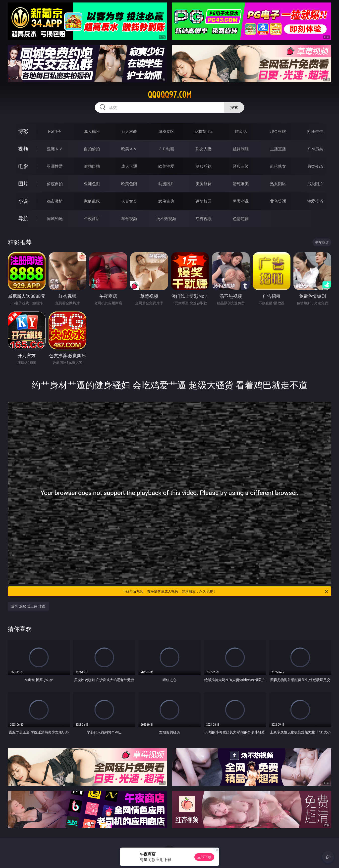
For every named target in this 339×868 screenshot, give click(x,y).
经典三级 (241, 166)
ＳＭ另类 (315, 149)
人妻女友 (129, 201)
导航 (23, 218)
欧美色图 (129, 184)
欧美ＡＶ (129, 149)
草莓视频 (129, 219)
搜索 (234, 107)
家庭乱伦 (92, 201)
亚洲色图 (92, 184)
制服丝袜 (204, 166)
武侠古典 (166, 201)
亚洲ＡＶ (55, 149)
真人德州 (92, 131)
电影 (23, 166)
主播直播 (278, 149)
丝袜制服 (241, 149)
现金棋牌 (278, 131)
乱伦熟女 (278, 166)
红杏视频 (204, 219)
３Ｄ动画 (166, 149)
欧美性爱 (166, 166)
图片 (23, 184)
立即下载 (204, 857)
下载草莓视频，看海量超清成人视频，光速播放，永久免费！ (226, 591)
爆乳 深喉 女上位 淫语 (28, 606)
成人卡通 (129, 166)
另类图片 (315, 184)
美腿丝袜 (204, 184)
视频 (23, 149)
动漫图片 (166, 184)
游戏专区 (166, 131)
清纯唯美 (241, 184)
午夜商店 (92, 219)
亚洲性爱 (55, 166)
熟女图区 (278, 184)
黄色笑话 (278, 201)
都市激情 (55, 201)
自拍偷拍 (92, 149)
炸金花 (241, 131)
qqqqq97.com (169, 95)
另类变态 (315, 166)
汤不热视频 (166, 219)
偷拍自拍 (92, 166)
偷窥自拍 (55, 184)
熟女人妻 (204, 149)
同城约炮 (55, 219)
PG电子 (55, 131)
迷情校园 (204, 201)
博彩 (23, 131)
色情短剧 (241, 219)
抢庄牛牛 (315, 131)
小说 (23, 201)
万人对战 (129, 131)
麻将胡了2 (203, 131)
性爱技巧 (315, 201)
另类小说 (241, 201)
